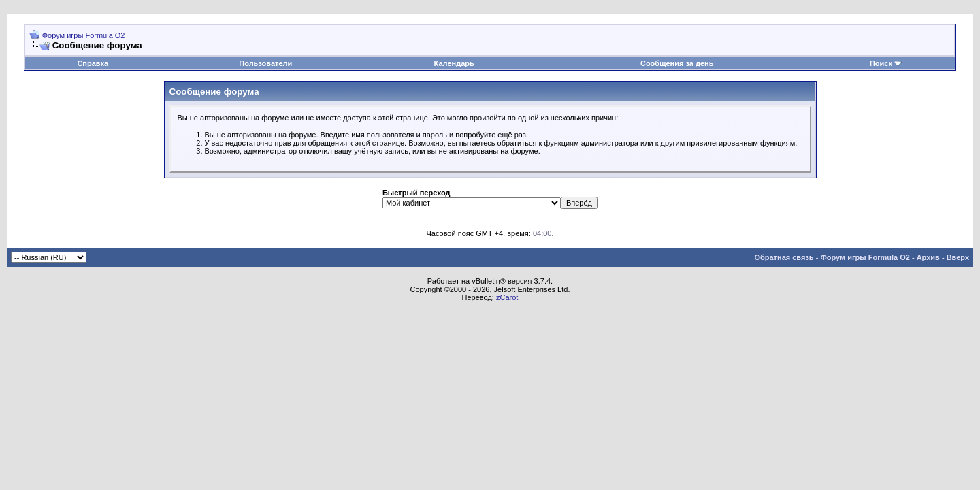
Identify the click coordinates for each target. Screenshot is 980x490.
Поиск (881, 63)
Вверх (958, 257)
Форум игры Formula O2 (84, 35)
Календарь (454, 63)
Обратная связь (784, 257)
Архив (928, 257)
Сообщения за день (677, 63)
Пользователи (265, 63)
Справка (93, 63)
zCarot (507, 297)
